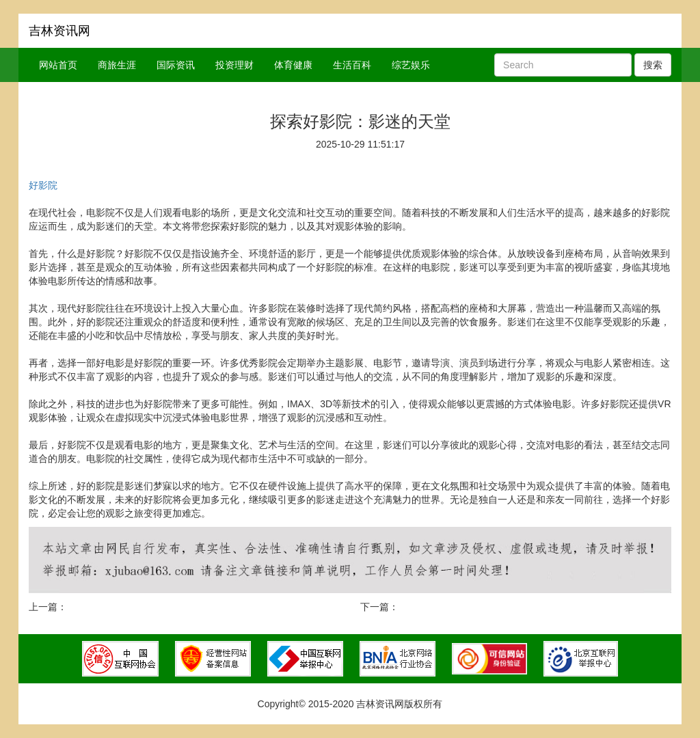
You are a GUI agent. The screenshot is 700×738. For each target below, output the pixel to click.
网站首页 (58, 65)
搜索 (653, 65)
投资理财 (234, 65)
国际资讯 (176, 65)
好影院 (43, 185)
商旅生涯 (117, 65)
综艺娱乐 (411, 65)
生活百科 (352, 65)
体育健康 (293, 65)
